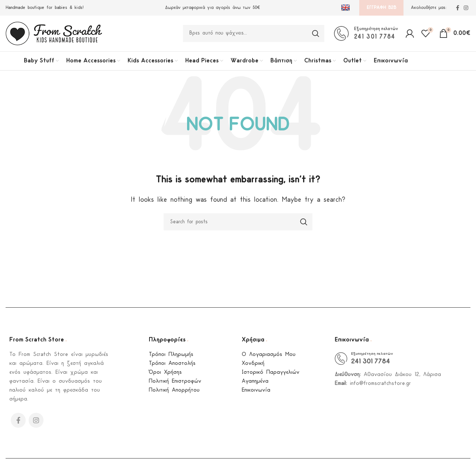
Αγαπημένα (255, 384)
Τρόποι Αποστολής (172, 367)
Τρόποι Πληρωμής (171, 358)
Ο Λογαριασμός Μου (269, 358)
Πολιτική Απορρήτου (174, 393)
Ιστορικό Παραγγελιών (271, 375)
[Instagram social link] (466, 8)
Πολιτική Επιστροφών (175, 384)
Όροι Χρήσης (165, 375)
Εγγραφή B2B (381, 8)
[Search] (254, 35)
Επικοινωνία (256, 393)
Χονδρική (253, 367)
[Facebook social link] (458, 8)
